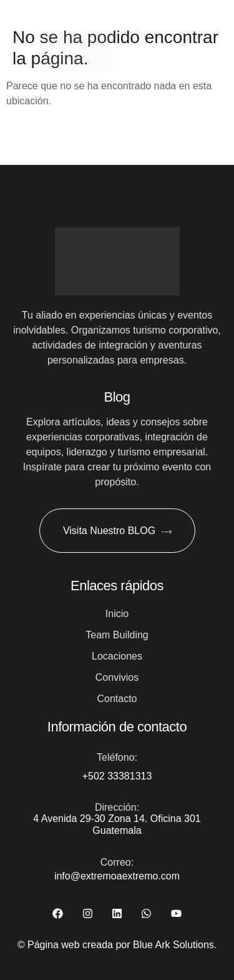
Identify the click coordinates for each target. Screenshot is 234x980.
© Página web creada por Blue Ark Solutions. (117, 945)
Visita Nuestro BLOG (117, 531)
